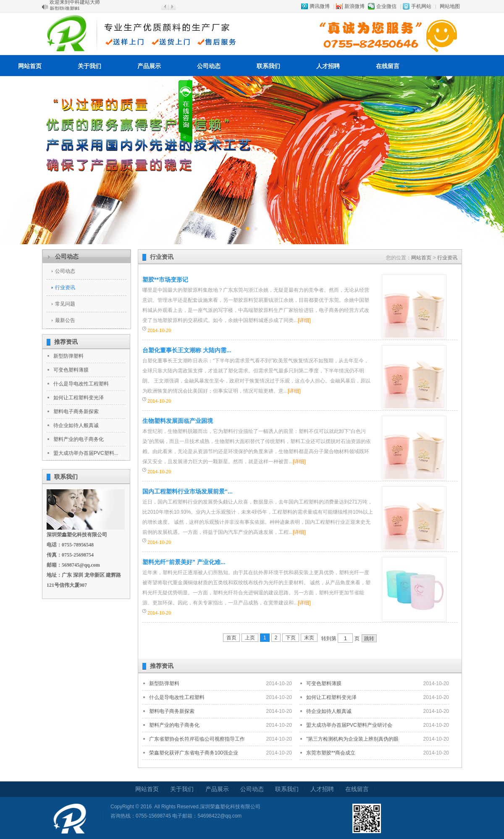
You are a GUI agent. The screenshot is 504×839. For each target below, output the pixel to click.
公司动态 (209, 66)
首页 (231, 638)
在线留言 (388, 66)
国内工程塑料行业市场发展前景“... (188, 491)
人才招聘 (328, 66)
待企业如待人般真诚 (76, 425)
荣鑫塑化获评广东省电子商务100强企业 (194, 753)
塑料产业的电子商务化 (79, 439)
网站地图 (450, 6)
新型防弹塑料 (68, 356)
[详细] (304, 320)
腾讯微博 (320, 6)
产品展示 (149, 66)
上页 (250, 638)
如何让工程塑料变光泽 (79, 398)
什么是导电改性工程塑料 (81, 384)
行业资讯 (65, 288)
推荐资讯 (66, 342)
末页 (309, 638)
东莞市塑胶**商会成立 (331, 753)
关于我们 (89, 66)
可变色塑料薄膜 (71, 370)
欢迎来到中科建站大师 (75, 6)
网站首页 (30, 66)
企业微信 (386, 6)
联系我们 (268, 66)
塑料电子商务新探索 (76, 412)
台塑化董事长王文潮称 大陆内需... (187, 350)
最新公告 (65, 320)
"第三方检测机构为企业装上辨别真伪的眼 (352, 739)
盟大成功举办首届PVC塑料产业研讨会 (349, 725)
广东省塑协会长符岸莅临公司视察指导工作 (197, 739)
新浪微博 (354, 6)
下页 (291, 638)
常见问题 (65, 304)
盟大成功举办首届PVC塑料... (86, 453)
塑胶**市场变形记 (165, 280)
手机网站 (421, 6)
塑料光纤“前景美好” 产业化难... (184, 562)
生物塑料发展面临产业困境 (178, 421)
